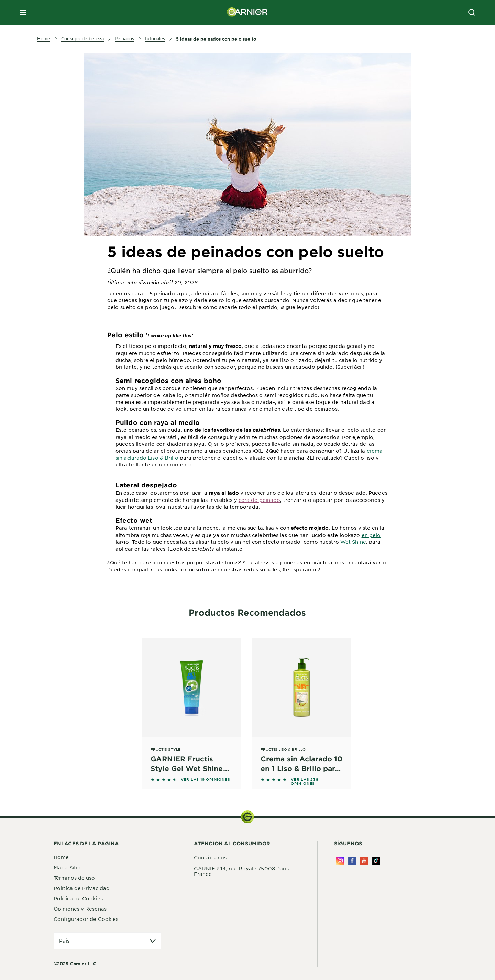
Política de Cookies (78, 898)
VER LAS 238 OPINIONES (305, 781)
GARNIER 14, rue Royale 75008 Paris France (241, 871)
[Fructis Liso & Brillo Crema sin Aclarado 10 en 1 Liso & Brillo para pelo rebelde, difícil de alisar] (302, 705)
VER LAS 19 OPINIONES (206, 779)
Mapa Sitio (67, 867)
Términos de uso (74, 878)
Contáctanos (210, 857)
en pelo (371, 535)
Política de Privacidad (82, 888)
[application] (107, 941)
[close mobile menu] (23, 12)
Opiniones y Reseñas (80, 909)
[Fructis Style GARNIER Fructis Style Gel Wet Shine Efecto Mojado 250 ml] (192, 705)
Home (61, 857)
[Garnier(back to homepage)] (247, 12)
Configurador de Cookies (86, 919)
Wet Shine (353, 542)
